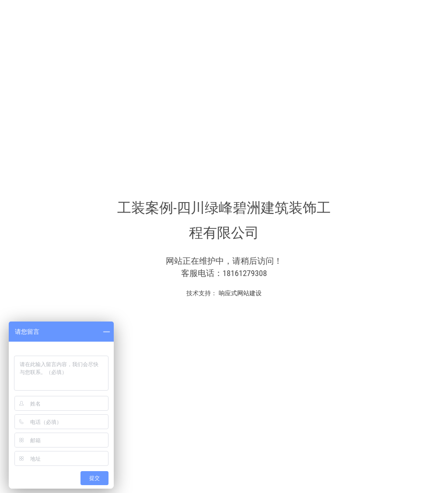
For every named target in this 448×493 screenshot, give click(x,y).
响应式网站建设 (239, 293)
